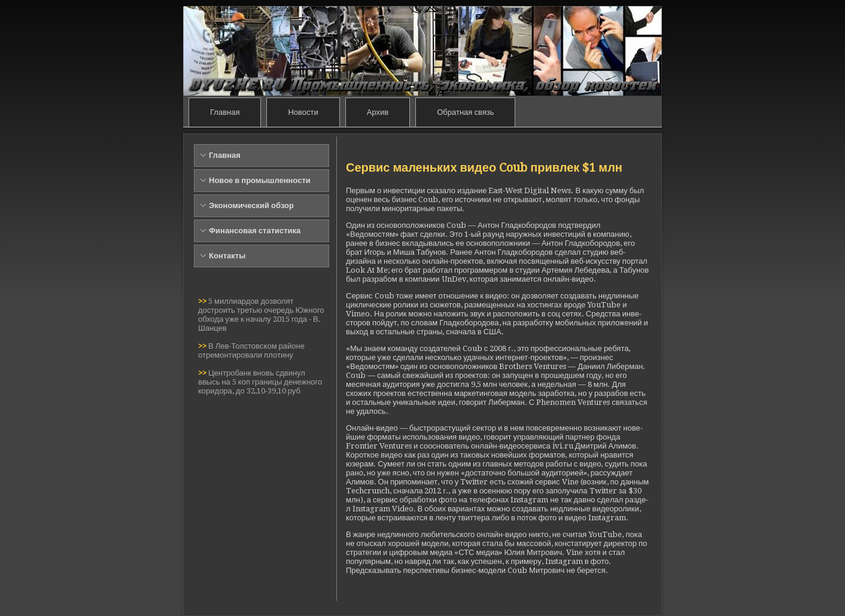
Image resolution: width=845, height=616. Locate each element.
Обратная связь (465, 112)
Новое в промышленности (260, 180)
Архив (378, 112)
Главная (225, 112)
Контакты (227, 256)
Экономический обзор (251, 205)
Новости (303, 112)
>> (203, 301)
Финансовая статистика (255, 231)
